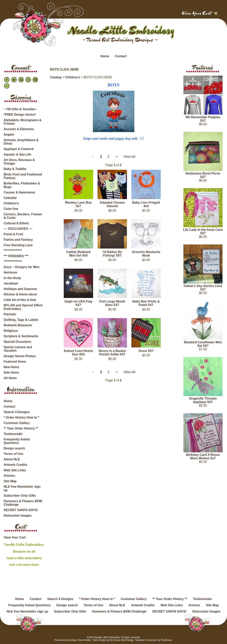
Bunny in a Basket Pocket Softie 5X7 (112, 353)
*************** (13, 251)
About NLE (12, 459)
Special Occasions (17, 342)
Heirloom (10, 272)
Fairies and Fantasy (18, 240)
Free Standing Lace (18, 245)
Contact (121, 56)
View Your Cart (197, 14)
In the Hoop (12, 278)
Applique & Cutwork (19, 149)
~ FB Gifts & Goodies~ (20, 109)
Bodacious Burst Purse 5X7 (203, 175)
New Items (11, 367)
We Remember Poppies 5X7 (203, 119)
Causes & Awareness (19, 192)
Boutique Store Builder (79, 640)
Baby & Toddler (15, 169)
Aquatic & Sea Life (17, 154)
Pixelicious (166, 640)
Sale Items (11, 373)
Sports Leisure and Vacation (18, 349)
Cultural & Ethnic (16, 223)
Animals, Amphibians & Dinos (21, 142)
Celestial (10, 198)
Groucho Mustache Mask (146, 254)
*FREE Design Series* (20, 115)
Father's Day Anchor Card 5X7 (203, 288)
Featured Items (15, 362)
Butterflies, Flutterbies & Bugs (22, 185)
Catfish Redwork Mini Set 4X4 (78, 254)
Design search (14, 448)
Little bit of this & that (20, 300)
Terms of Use (13, 454)
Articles (9, 476)
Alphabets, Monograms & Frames (23, 122)
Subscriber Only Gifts (20, 496)
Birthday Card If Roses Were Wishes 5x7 (203, 457)
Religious (11, 331)
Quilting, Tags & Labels (21, 320)
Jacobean (11, 283)
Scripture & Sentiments (21, 336)
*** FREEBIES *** (16, 256)
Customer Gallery (17, 423)
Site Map (10, 481)
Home (105, 56)
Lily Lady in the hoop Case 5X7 (203, 231)
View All (129, 157)
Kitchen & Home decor (21, 294)
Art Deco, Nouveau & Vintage (19, 162)
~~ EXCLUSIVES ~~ (18, 229)
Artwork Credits (15, 465)
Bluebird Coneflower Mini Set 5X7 (203, 344)
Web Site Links (15, 470)
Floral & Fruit (13, 234)
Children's (11, 203)
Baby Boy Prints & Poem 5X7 (146, 303)
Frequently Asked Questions (17, 441)
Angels (9, 135)
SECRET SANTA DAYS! (21, 510)
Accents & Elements (19, 129)
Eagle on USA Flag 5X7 (78, 303)
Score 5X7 (146, 351)
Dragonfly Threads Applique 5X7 (203, 400)
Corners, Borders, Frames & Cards (23, 216)
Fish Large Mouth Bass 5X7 (112, 303)
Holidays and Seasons (20, 289)
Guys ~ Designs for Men (22, 267)
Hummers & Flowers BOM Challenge (23, 503)
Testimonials (13, 434)
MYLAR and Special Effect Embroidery (23, 307)
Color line (11, 209)
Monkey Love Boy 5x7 (78, 204)
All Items (10, 378)
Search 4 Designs (17, 412)
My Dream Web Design (122, 640)
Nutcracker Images (18, 516)
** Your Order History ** (21, 428)
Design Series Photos (20, 356)
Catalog (56, 77)
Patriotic (10, 314)
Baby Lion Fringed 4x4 (146, 204)
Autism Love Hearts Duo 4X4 (78, 353)
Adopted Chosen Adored (112, 204)
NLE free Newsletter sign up (22, 488)
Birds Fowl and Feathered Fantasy (23, 176)
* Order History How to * (22, 417)
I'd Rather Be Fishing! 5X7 (112, 254)
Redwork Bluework (18, 325)
